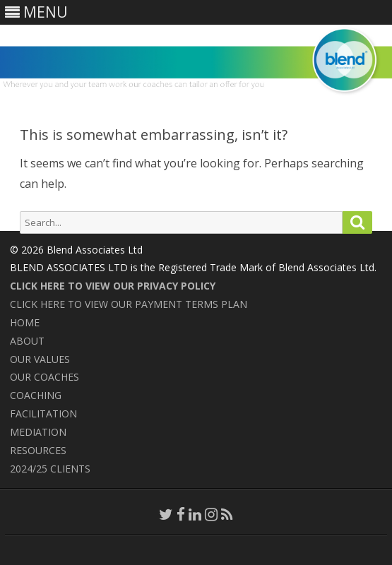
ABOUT (27, 341)
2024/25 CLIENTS (50, 469)
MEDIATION (38, 432)
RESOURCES (38, 450)
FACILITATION (43, 414)
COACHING (36, 395)
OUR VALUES (40, 359)
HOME (25, 322)
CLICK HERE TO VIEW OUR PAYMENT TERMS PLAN (129, 304)
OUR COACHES (44, 377)
